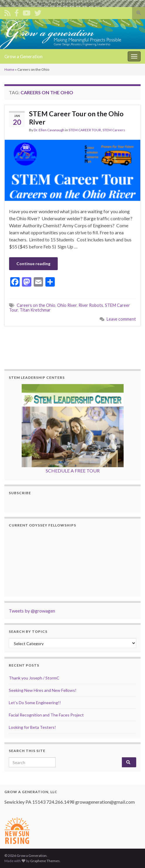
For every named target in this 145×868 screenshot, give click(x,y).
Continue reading (33, 264)
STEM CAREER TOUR (85, 130)
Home (9, 69)
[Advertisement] (73, 347)
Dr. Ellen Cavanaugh (49, 130)
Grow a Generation (23, 56)
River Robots (91, 305)
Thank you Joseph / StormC (34, 678)
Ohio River (67, 305)
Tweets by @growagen (32, 611)
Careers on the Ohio (36, 305)
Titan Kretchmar (35, 310)
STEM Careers (114, 130)
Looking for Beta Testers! (32, 727)
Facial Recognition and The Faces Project (46, 715)
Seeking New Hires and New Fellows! (43, 690)
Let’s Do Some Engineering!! (35, 703)
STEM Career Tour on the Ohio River (76, 118)
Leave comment (121, 319)
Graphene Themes (45, 861)
